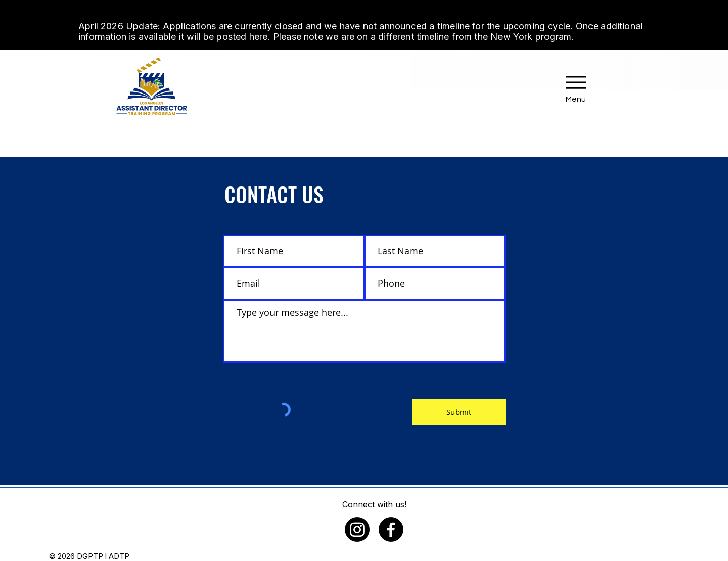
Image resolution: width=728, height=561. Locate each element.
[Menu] (576, 86)
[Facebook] (391, 529)
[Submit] (459, 412)
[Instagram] (357, 529)
